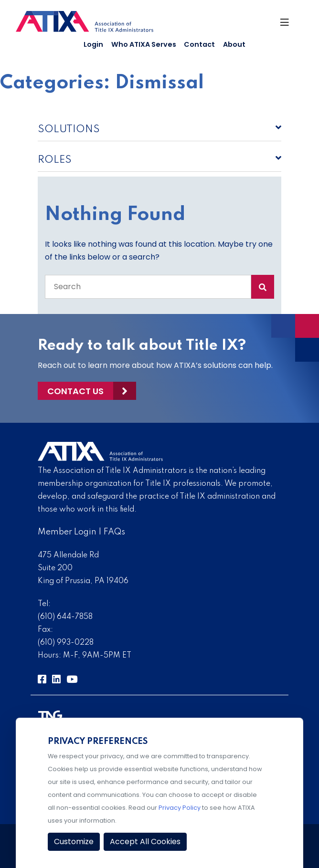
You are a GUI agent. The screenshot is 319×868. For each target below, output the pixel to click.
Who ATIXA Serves (144, 44)
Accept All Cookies (145, 842)
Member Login (67, 532)
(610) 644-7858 (65, 617)
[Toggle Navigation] (287, 25)
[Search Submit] (263, 287)
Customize (74, 842)
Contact (199, 44)
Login (93, 44)
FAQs (114, 532)
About (234, 44)
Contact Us (75, 391)
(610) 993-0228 (66, 643)
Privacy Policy (180, 808)
